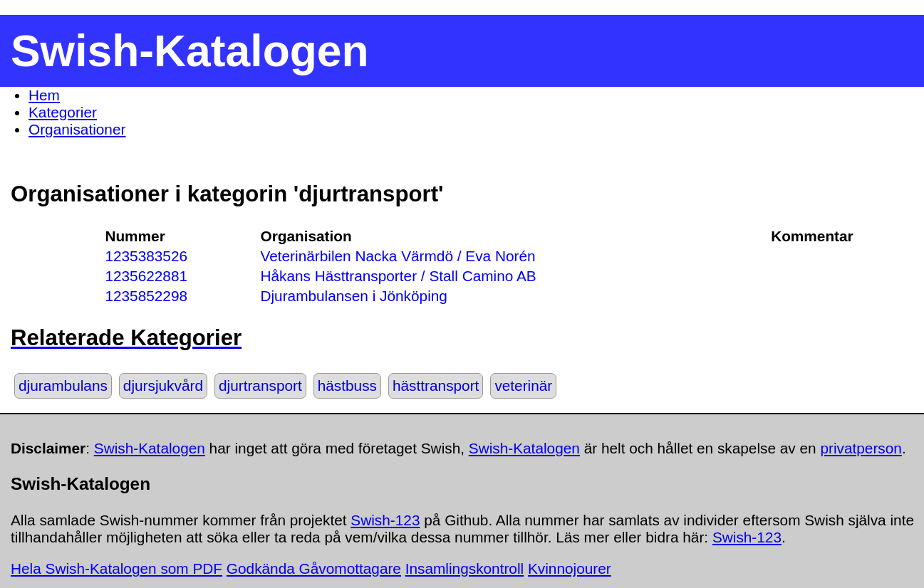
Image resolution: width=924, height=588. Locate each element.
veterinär (523, 385)
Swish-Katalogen (150, 448)
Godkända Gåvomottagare (314, 568)
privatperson (861, 448)
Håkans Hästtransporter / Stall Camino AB (398, 276)
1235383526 (146, 256)
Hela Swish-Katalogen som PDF (116, 568)
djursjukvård (163, 385)
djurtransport (260, 385)
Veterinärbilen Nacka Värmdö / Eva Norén (398, 256)
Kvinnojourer (570, 568)
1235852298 (146, 296)
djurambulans (63, 385)
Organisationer (77, 129)
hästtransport (436, 385)
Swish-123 (385, 520)
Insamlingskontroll (464, 568)
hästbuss (347, 385)
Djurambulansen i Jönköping (353, 296)
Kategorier (63, 112)
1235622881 (146, 276)
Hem (44, 95)
